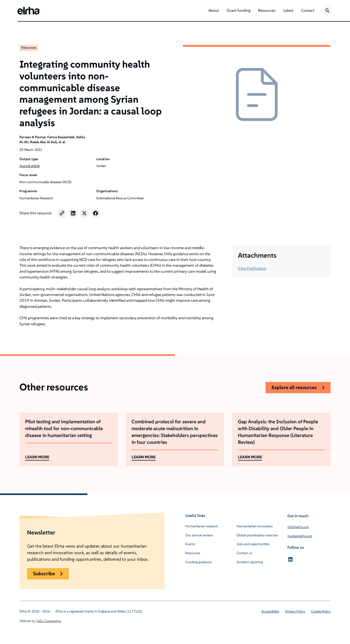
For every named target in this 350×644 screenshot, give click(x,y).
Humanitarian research (202, 526)
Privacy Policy (295, 611)
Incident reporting (250, 562)
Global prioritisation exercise (257, 535)
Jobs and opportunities (253, 544)
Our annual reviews (199, 535)
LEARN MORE (37, 457)
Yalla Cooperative (49, 621)
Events (190, 544)
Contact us (244, 553)
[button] (214, 11)
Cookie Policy (321, 611)
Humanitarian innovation (255, 526)
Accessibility (270, 611)
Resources (29, 48)
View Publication (252, 268)
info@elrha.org (298, 527)
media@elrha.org (300, 536)
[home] (28, 11)
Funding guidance (198, 562)
